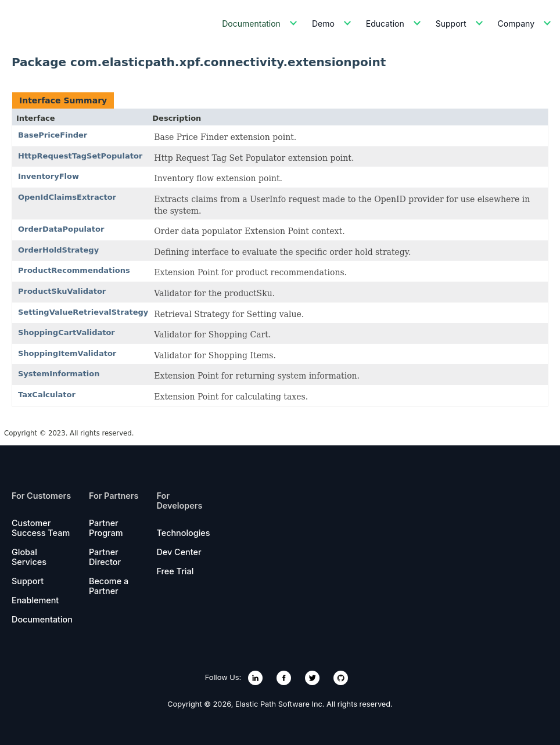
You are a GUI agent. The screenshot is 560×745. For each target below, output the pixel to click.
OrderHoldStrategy (58, 250)
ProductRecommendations (74, 270)
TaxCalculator (47, 395)
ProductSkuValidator (62, 291)
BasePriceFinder (53, 135)
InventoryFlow (49, 176)
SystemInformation (59, 374)
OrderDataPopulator (61, 229)
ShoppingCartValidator (67, 332)
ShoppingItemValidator (67, 353)
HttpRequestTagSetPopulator (80, 156)
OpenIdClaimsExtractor (67, 197)
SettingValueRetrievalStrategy (83, 312)
